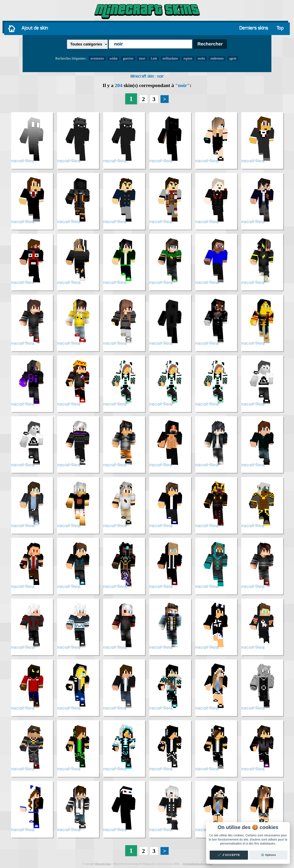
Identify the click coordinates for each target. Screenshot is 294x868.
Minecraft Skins (103, 864)
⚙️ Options (268, 855)
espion (188, 58)
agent (233, 58)
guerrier (128, 58)
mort (142, 58)
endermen (217, 58)
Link (154, 58)
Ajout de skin (35, 28)
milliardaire (170, 58)
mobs (201, 58)
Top (280, 28)
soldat (113, 58)
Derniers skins (254, 28)
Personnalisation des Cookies (198, 864)
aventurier (97, 58)
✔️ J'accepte (229, 855)
